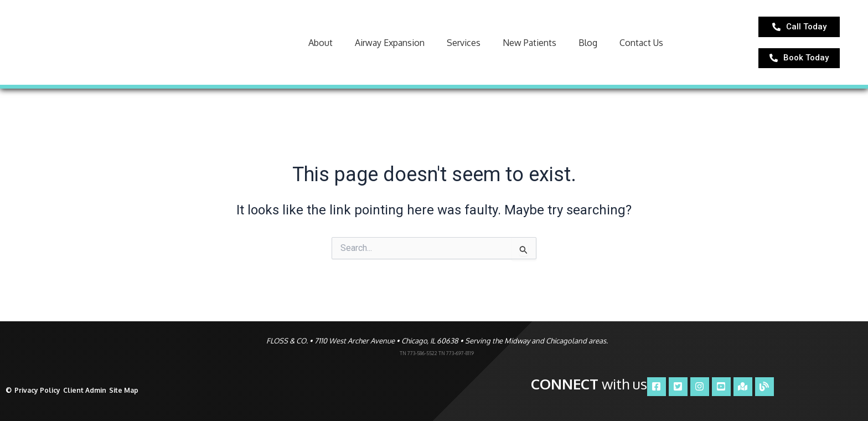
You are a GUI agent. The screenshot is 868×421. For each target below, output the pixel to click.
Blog (588, 46)
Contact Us (641, 46)
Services (464, 46)
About (321, 46)
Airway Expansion (390, 46)
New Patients (529, 46)
